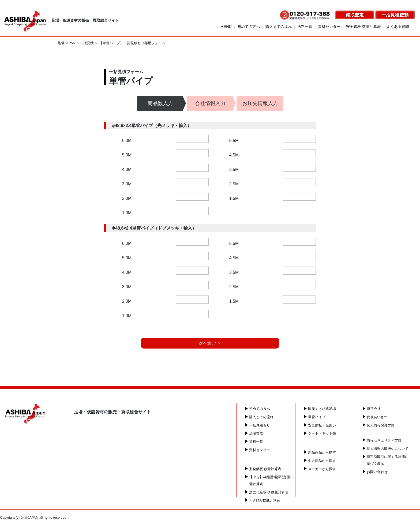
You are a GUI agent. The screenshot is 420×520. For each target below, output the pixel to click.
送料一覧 (305, 27)
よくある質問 (398, 27)
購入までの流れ (279, 27)
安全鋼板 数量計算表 (363, 27)
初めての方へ (249, 27)
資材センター (329, 27)
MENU (226, 27)
